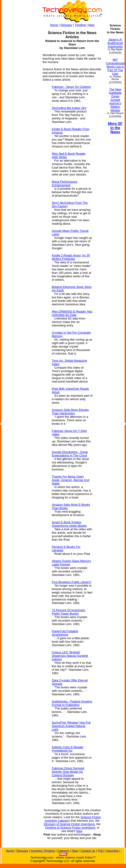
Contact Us (88, 851)
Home (54, 25)
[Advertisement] (20, 93)
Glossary (66, 25)
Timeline (80, 25)
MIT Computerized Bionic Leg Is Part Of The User (115, 67)
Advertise (112, 851)
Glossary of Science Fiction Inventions (69, 824)
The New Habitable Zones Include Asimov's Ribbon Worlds (115, 100)
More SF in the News (115, 128)
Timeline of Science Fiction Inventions (70, 828)
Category (63, 851)
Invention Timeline (43, 851)
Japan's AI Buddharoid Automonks (115, 43)
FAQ (101, 851)
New (91, 25)
